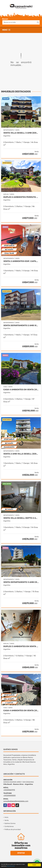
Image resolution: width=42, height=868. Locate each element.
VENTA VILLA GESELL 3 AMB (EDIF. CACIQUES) (21, 133)
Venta (7, 820)
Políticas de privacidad (12, 829)
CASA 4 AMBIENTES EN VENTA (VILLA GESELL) (21, 390)
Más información (11, 866)
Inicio (6, 817)
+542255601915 (9, 790)
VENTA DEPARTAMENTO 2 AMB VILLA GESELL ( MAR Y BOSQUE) (21, 325)
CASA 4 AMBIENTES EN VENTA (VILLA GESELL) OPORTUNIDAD (21, 711)
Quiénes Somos (10, 823)
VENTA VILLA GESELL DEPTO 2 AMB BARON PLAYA (21, 518)
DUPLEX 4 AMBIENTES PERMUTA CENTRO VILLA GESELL (21, 197)
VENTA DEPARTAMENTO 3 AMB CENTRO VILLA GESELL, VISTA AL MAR (21, 582)
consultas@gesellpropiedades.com (16, 801)
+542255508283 (9, 795)
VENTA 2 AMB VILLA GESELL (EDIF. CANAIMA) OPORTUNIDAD (21, 454)
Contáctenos (9, 826)
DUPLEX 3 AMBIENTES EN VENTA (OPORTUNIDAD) (21, 646)
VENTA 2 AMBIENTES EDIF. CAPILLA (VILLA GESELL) (21, 261)
